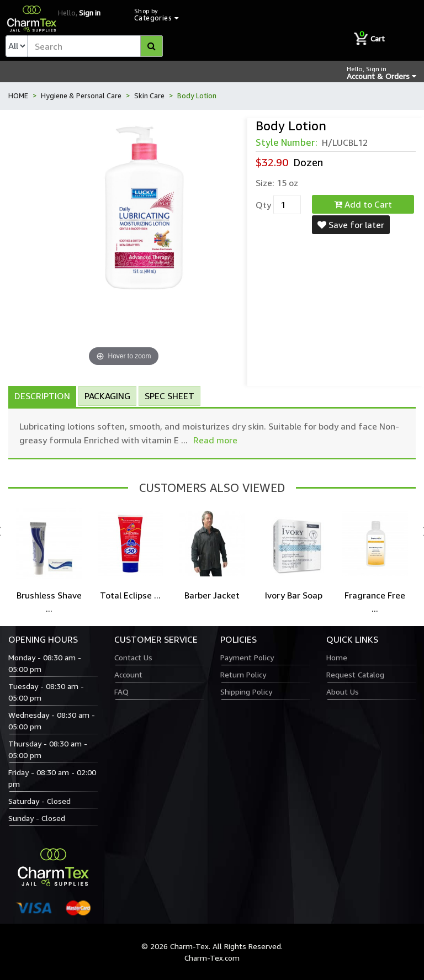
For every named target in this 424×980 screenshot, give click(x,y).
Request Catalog (355, 674)
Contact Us (133, 657)
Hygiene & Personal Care (81, 96)
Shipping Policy (246, 692)
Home (337, 657)
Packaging (107, 396)
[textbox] (95, 46)
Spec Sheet (169, 396)
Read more (215, 440)
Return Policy (243, 674)
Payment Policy (247, 657)
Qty (263, 205)
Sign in (90, 13)
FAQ (121, 692)
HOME (18, 96)
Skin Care (149, 96)
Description (42, 396)
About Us (343, 692)
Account (128, 674)
